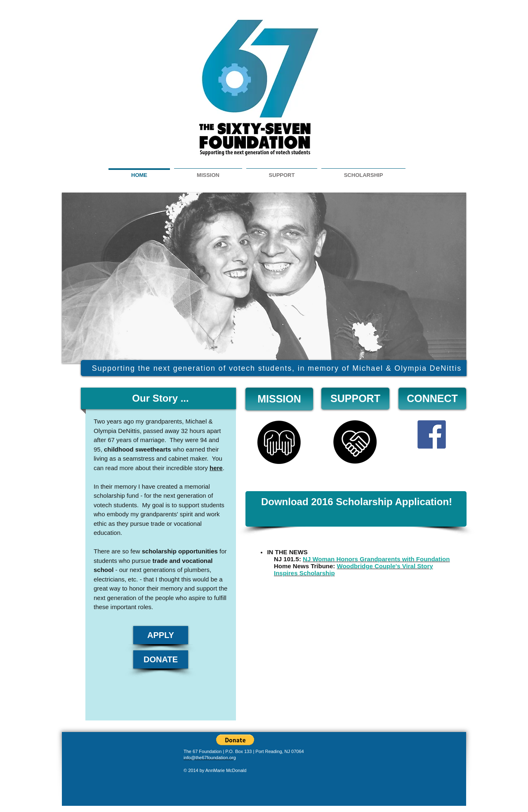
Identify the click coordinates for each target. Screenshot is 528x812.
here (216, 468)
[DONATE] (161, 659)
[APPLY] (161, 635)
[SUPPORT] (355, 399)
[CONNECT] (432, 399)
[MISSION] (279, 399)
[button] (235, 740)
